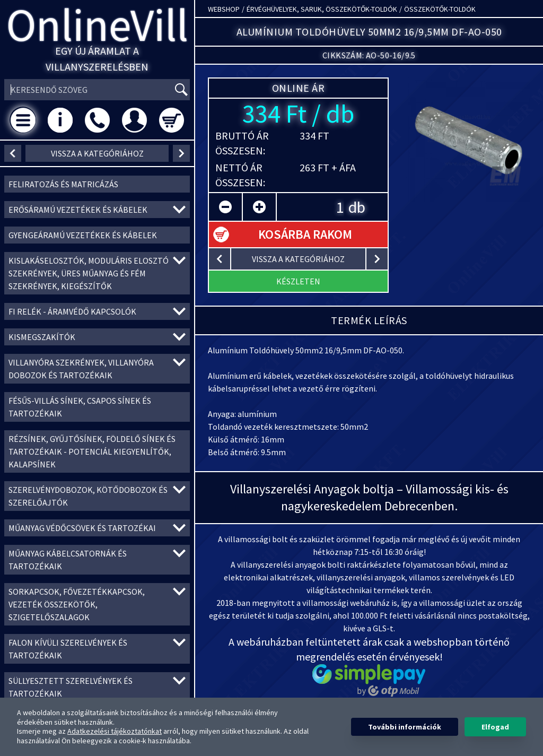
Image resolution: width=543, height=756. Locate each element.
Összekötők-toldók (440, 9)
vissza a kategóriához (97, 153)
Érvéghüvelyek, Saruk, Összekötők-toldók (322, 9)
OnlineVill (97, 25)
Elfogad (495, 727)
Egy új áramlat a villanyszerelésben (97, 59)
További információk (405, 727)
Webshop (224, 9)
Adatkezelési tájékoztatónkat (115, 731)
